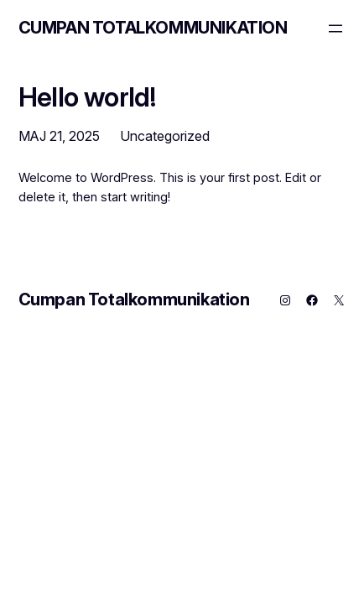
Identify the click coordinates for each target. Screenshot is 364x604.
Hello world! (87, 98)
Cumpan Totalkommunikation (153, 28)
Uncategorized (165, 136)
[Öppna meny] (335, 29)
